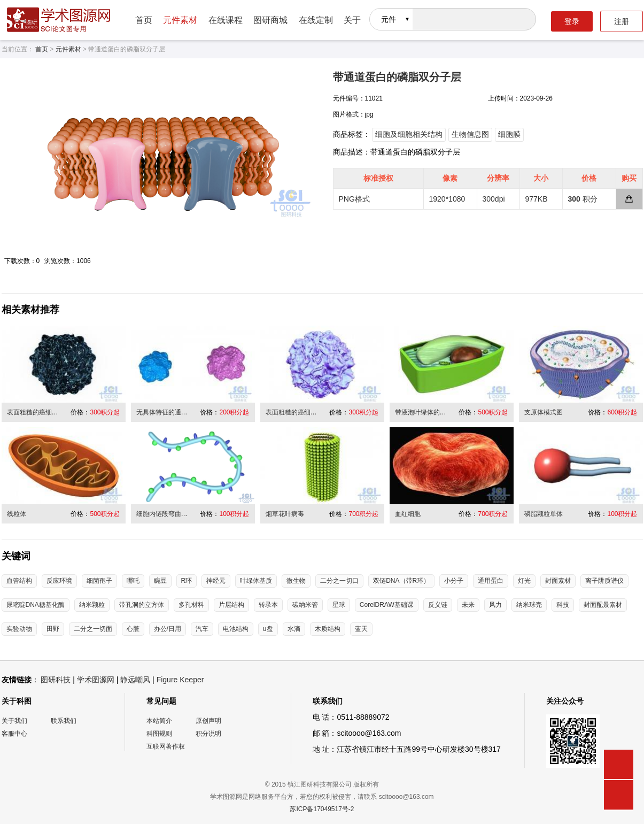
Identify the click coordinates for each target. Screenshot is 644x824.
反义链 (438, 605)
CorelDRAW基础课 (387, 605)
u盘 (268, 629)
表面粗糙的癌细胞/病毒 (40, 412)
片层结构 (231, 605)
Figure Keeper (180, 680)
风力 (495, 605)
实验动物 (19, 629)
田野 (53, 629)
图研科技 (56, 680)
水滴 (294, 629)
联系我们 (64, 721)
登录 (572, 21)
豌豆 (160, 581)
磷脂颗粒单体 (544, 514)
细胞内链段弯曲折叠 (165, 514)
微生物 (296, 581)
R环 (187, 581)
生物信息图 (470, 134)
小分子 (454, 581)
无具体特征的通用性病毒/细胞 (179, 412)
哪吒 (133, 581)
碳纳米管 (305, 605)
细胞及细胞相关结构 (409, 134)
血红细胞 (408, 514)
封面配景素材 (603, 605)
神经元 (216, 581)
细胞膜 (509, 134)
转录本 (268, 605)
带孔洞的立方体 (142, 605)
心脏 (133, 629)
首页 (144, 20)
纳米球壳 (529, 605)
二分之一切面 (93, 629)
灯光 (524, 581)
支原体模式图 (544, 412)
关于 (352, 20)
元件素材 (180, 20)
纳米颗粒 (92, 605)
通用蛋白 (491, 581)
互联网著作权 (166, 746)
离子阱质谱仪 (604, 581)
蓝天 (361, 629)
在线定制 (316, 20)
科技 (563, 605)
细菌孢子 (99, 581)
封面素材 (558, 581)
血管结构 (19, 581)
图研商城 (270, 20)
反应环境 (59, 581)
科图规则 (159, 734)
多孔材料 (191, 605)
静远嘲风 (135, 680)
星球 (339, 605)
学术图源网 (96, 680)
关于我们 (14, 721)
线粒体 (17, 514)
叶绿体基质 (256, 581)
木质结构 (328, 629)
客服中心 (14, 734)
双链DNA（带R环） (401, 581)
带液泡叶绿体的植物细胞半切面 (440, 412)
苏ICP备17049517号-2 (322, 809)
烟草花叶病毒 (285, 514)
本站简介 (159, 721)
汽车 (202, 629)
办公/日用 (168, 629)
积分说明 (208, 734)
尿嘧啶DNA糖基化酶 (36, 605)
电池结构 (236, 629)
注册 (622, 21)
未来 (468, 605)
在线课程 (226, 20)
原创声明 (208, 721)
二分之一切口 (339, 581)
